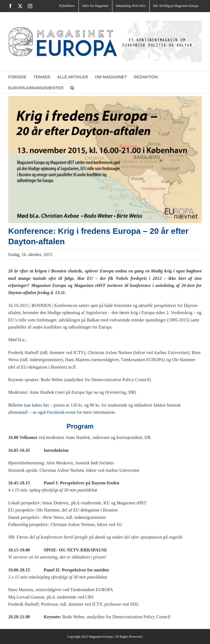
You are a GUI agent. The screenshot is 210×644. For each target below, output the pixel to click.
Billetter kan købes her (29, 405)
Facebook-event (61, 412)
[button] (72, 88)
